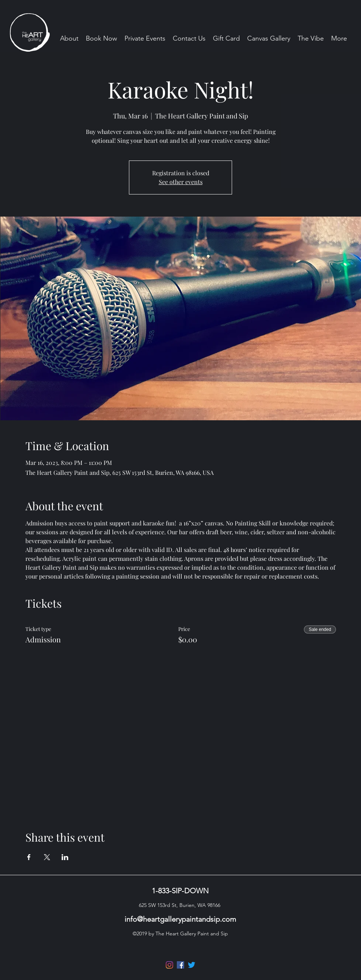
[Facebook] (180, 965)
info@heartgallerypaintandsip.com (180, 919)
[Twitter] (192, 965)
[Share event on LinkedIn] (65, 857)
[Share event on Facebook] (29, 857)
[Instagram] (169, 965)
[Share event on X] (47, 857)
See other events (181, 182)
